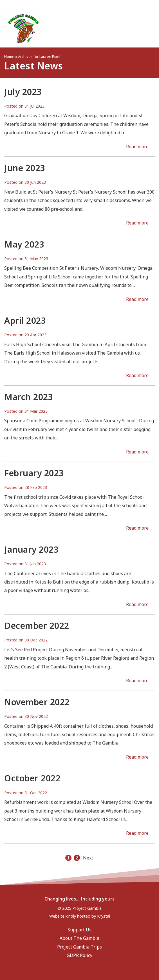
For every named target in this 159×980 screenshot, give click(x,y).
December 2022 (37, 626)
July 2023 (23, 92)
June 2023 (25, 168)
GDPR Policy (79, 955)
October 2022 (32, 778)
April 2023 (25, 320)
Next (88, 858)
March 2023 (29, 397)
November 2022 (37, 702)
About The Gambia (79, 938)
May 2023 (24, 244)
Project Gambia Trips (79, 947)
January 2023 (31, 549)
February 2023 (34, 473)
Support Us (79, 930)
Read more (137, 147)
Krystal (104, 916)
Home (9, 56)
